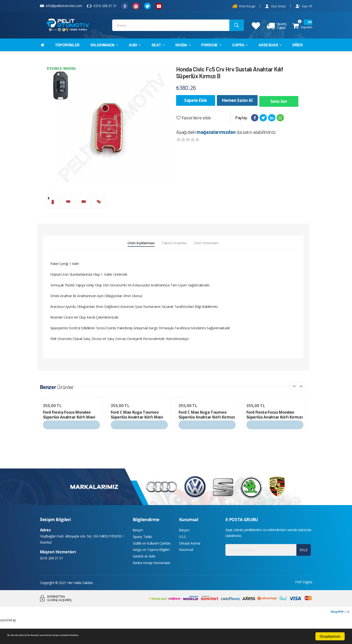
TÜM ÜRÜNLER (67, 52)
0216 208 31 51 (102, 6)
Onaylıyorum (330, 636)
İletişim (138, 543)
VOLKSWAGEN (104, 52)
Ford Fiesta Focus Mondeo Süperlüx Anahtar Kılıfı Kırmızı (275, 428)
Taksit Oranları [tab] (174, 254)
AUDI (135, 52)
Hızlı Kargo (244, 6)
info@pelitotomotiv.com (61, 6)
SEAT (158, 52)
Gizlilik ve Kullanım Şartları (152, 558)
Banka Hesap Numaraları (151, 580)
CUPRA (240, 52)
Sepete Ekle (196, 107)
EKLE (302, 563)
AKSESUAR (270, 52)
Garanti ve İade (144, 573)
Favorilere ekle (194, 122)
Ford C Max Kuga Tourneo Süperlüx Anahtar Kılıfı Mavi (137, 428)
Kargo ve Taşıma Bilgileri (151, 565)
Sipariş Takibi (142, 551)
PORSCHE (211, 52)
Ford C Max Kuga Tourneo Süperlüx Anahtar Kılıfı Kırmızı (207, 428)
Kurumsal (186, 565)
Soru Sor (279, 107)
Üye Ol (304, 6)
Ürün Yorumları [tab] (218, 254)
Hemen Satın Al (237, 107)
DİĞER (297, 52)
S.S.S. (183, 551)
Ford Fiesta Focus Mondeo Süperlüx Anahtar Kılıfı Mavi (69, 428)
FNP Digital (304, 600)
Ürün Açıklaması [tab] (129, 254)
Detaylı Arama (190, 558)
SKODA (183, 52)
